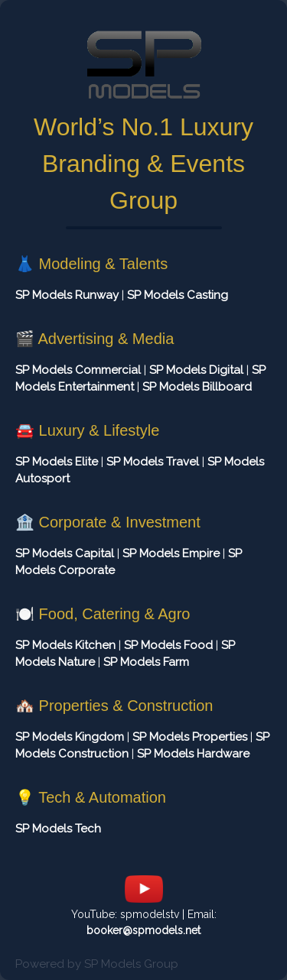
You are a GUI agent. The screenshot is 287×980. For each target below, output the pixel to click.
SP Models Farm (146, 662)
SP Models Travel (153, 462)
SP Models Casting (178, 295)
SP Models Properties (190, 737)
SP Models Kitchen (65, 645)
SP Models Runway (67, 295)
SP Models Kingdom (70, 737)
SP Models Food (168, 645)
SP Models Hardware (193, 754)
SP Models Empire (171, 553)
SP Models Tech (58, 829)
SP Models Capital (65, 553)
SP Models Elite (57, 462)
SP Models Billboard (197, 387)
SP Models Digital (196, 370)
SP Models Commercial (78, 370)
